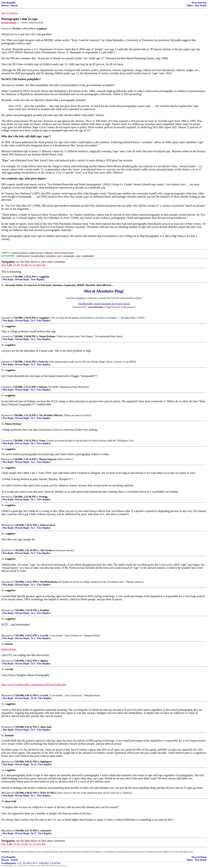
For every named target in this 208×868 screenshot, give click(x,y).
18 (3, 762)
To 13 (34, 764)
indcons (43, 387)
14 (3, 636)
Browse (5, 5)
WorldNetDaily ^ (10, 23)
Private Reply (22, 279)
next (39, 265)
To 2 (33, 390)
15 (3, 661)
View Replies (37, 279)
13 (3, 610)
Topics (190, 5)
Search (14, 5)
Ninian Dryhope (47, 336)
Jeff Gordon (46, 550)
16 (3, 695)
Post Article (201, 5)
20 (3, 831)
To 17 (34, 833)
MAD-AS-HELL (49, 793)
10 (3, 525)
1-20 (9, 265)
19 (3, 793)
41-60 (24, 265)
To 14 (34, 698)
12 (3, 582)
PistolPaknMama (49, 582)
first (4, 265)
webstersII (46, 831)
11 (3, 550)
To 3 (33, 443)
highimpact (46, 762)
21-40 (16, 265)
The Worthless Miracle (51, 415)
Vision (42, 441)
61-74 (32, 265)
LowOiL (45, 636)
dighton (44, 661)
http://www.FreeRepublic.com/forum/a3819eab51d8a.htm (34, 684)
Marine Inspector (48, 459)
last (44, 265)
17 (3, 727)
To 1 (33, 321)
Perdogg (43, 497)
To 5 (33, 664)
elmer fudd (46, 727)
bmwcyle (44, 362)
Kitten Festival (48, 525)
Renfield (45, 610)
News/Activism (199, 3)
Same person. (9, 649)
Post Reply (8, 279)
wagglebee (44, 277)
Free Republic (9, 3)
